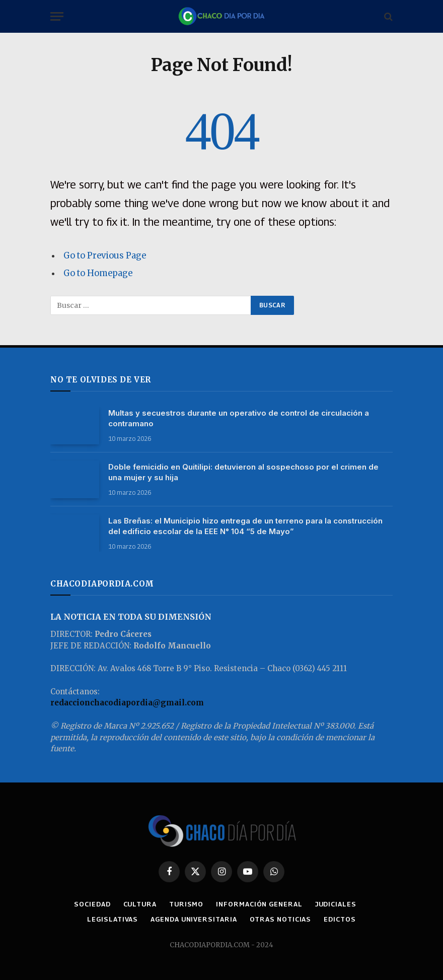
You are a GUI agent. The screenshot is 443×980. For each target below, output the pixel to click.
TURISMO (186, 904)
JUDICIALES (336, 904)
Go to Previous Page (105, 256)
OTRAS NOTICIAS (281, 919)
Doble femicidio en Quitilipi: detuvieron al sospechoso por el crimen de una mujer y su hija (243, 472)
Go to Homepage (98, 273)
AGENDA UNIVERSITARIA (194, 919)
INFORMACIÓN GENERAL (259, 904)
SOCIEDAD (92, 904)
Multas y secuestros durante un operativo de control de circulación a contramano (239, 418)
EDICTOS (340, 919)
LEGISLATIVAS (113, 919)
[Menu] (57, 16)
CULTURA (140, 904)
